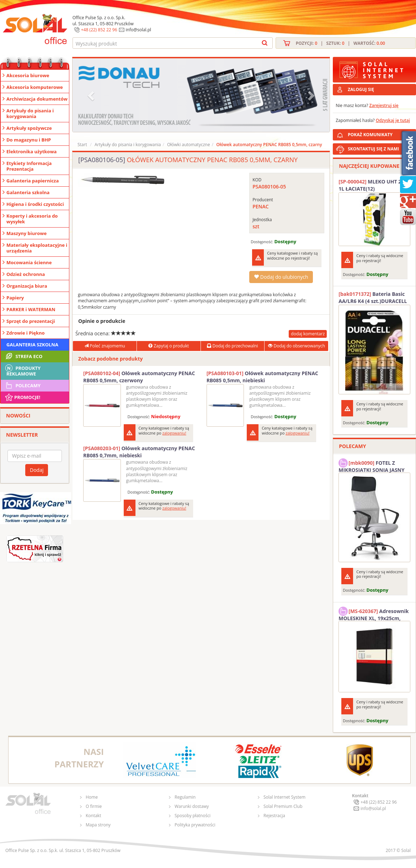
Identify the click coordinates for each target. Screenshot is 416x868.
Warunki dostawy (192, 806)
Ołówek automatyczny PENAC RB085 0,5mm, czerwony (139, 377)
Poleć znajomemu (105, 346)
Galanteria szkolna (28, 192)
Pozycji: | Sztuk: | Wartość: (340, 43)
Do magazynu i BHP (29, 140)
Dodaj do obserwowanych (297, 346)
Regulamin (185, 797)
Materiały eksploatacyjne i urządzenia (37, 248)
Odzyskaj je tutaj (393, 120)
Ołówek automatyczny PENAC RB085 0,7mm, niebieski (139, 452)
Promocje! (22, 397)
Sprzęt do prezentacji (31, 321)
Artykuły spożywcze (29, 128)
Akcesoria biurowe (28, 75)
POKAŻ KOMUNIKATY (380, 134)
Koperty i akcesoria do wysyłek (32, 219)
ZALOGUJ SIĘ (361, 89)
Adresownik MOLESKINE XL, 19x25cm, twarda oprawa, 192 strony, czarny (374, 614)
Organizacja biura (27, 286)
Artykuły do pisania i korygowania (30, 113)
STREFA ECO (23, 356)
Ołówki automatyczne (188, 145)
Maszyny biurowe (26, 233)
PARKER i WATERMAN (31, 309)
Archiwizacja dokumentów (37, 99)
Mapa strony (98, 825)
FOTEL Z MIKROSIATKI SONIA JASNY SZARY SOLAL (372, 465)
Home (92, 797)
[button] (92, 95)
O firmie (94, 806)
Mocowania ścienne (29, 262)
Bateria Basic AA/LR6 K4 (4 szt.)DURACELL (373, 297)
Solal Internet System (284, 797)
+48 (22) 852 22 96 (99, 30)
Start (82, 145)
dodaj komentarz (308, 334)
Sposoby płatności (193, 816)
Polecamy (22, 385)
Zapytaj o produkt (169, 346)
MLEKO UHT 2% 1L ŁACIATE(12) (372, 185)
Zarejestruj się (384, 105)
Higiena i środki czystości (35, 204)
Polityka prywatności (195, 825)
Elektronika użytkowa (31, 151)
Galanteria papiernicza (33, 181)
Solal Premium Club (283, 806)
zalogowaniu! (174, 433)
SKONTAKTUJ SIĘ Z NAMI (373, 149)
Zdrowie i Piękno (26, 333)
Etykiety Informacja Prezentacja (29, 166)
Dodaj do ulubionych (281, 277)
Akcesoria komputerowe (35, 87)
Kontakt (93, 816)
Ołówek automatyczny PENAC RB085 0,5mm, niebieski (262, 377)
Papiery (15, 298)
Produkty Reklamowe (22, 370)
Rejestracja (274, 816)
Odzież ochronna (26, 274)
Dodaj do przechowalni (232, 346)
